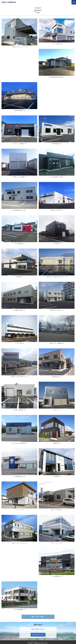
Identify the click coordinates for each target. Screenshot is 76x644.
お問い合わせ (37, 642)
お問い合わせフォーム (38, 635)
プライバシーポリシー (45, 642)
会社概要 (33, 642)
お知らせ (29, 642)
